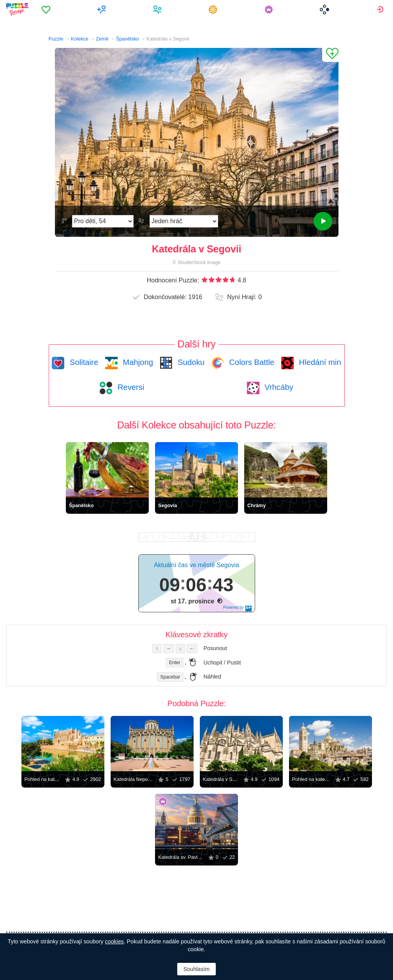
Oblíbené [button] (47, 9)
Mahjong (137, 362)
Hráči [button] (158, 9)
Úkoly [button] (214, 9)
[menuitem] (47, 9)
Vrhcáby (278, 387)
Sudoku (190, 362)
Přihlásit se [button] (381, 9)
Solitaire (83, 362)
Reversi (130, 387)
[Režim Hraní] (184, 221)
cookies (114, 941)
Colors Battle (251, 362)
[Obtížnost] (103, 221)
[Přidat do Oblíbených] (330, 55)
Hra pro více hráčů (103, 9)
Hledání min (319, 362)
